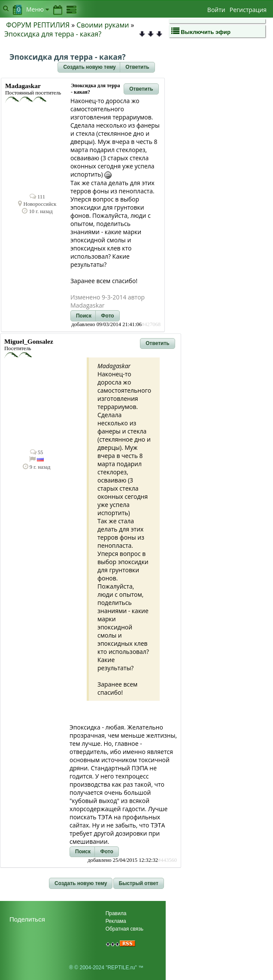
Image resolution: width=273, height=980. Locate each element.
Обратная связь (124, 929)
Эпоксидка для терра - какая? (53, 34)
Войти (216, 10)
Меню (38, 9)
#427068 (151, 324)
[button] (89, 67)
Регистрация (248, 10)
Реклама (116, 921)
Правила (116, 913)
